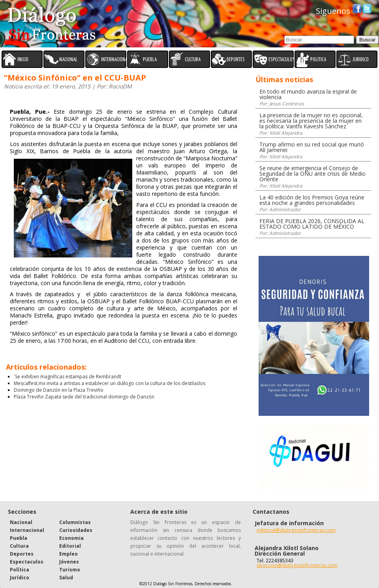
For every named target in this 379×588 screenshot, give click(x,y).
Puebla (19, 538)
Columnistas (75, 522)
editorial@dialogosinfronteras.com (296, 530)
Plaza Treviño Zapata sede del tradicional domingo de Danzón (84, 397)
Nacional (21, 522)
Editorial (70, 546)
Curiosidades (76, 530)
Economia (71, 538)
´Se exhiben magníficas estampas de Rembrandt (68, 377)
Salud (66, 578)
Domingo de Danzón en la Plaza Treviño (59, 390)
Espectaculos (27, 562)
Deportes (22, 554)
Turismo (70, 570)
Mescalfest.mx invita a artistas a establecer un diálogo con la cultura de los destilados (110, 383)
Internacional (27, 530)
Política (20, 570)
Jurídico (20, 578)
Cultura (19, 546)
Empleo (68, 554)
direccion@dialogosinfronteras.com (297, 565)
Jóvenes (69, 562)
